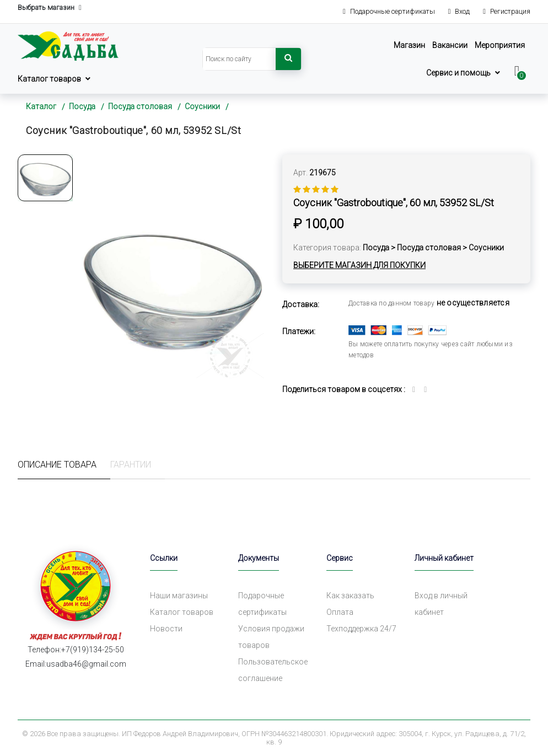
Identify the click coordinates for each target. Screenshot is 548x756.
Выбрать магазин (50, 8)
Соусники (202, 106)
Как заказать (350, 596)
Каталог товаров (49, 79)
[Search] (239, 59)
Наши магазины (179, 596)
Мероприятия (500, 45)
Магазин (409, 45)
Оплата (340, 612)
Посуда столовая (140, 106)
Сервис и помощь (458, 73)
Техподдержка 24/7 (361, 629)
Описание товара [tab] (57, 465)
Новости (166, 629)
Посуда (82, 106)
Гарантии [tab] (131, 465)
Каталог (41, 106)
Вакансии (450, 45)
